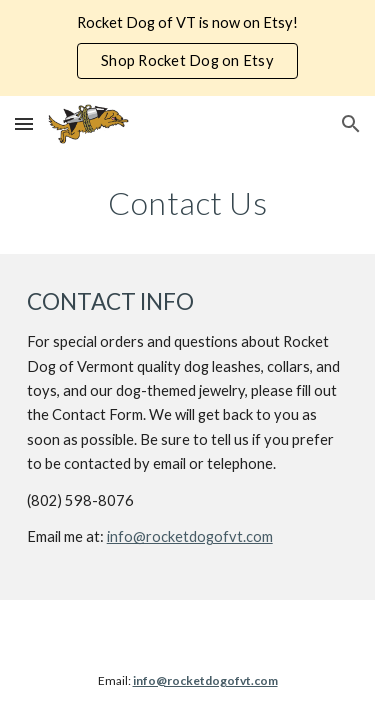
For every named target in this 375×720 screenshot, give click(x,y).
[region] (187, 48)
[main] (188, 203)
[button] (24, 123)
